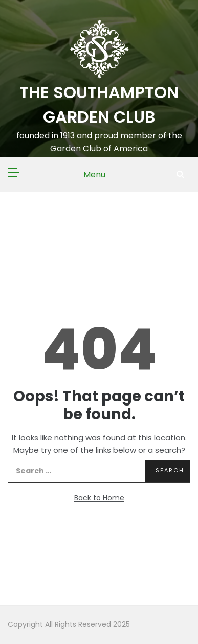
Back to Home (99, 498)
